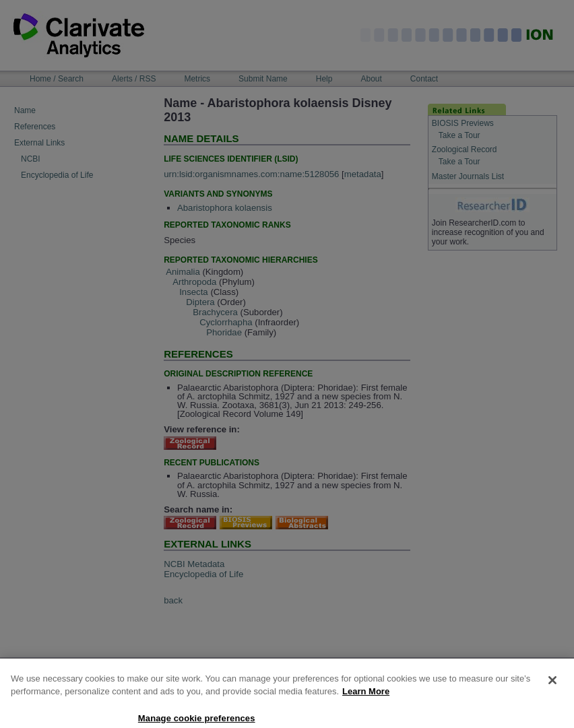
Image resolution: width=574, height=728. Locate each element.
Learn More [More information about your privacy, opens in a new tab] (366, 702)
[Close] (552, 690)
